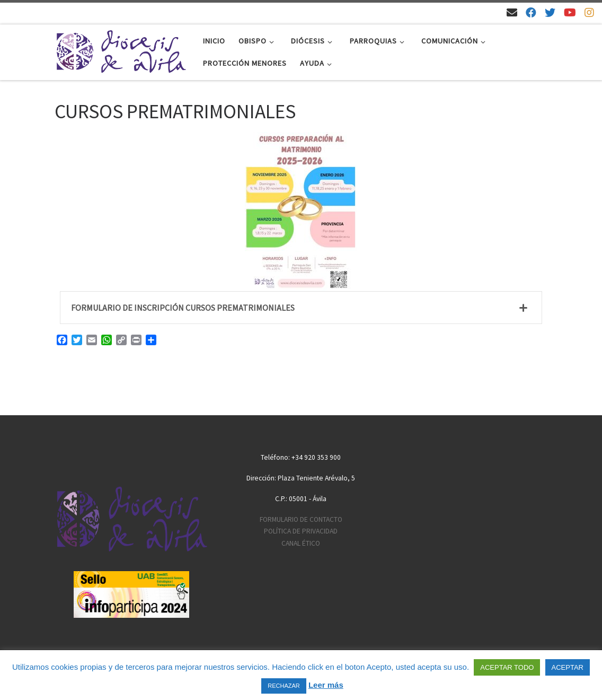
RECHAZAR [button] (284, 686)
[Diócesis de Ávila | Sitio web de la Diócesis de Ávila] (121, 50)
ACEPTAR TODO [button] (507, 667)
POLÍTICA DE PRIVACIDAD (301, 531)
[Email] (512, 12)
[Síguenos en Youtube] (570, 12)
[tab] (301, 308)
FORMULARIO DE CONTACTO (301, 519)
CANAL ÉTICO (301, 543)
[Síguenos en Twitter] (550, 12)
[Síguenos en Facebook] (531, 12)
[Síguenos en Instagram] (589, 12)
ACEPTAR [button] (568, 667)
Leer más (326, 685)
